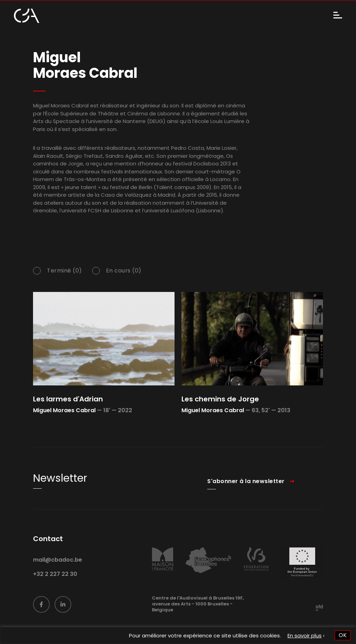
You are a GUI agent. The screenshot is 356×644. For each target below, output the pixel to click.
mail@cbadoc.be (58, 570)
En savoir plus (305, 635)
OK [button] (343, 635)
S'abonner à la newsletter (246, 491)
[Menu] (338, 16)
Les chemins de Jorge (220, 399)
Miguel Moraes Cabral (64, 410)
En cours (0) (124, 280)
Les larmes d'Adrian (68, 399)
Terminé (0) (64, 280)
